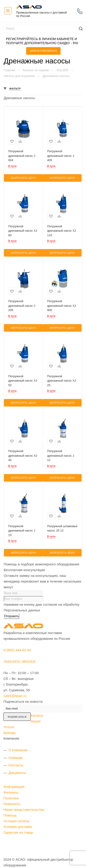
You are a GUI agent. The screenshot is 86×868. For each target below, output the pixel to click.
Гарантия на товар (18, 832)
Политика (11, 798)
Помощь (10, 815)
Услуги (9, 727)
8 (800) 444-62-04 (80, 11)
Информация (14, 787)
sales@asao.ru (15, 696)
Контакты (16, 765)
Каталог (37, 715)
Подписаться (17, 717)
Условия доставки (18, 827)
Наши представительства (24, 810)
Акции (36, 721)
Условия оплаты (16, 821)
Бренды (10, 733)
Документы (17, 773)
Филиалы (11, 792)
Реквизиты (12, 804)
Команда (15, 758)
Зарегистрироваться (43, 51)
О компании (18, 750)
